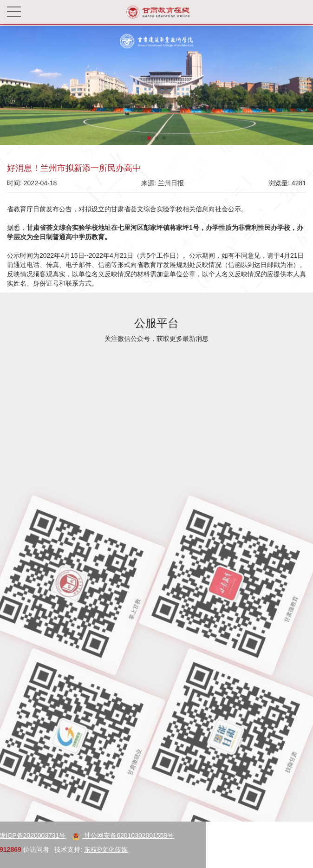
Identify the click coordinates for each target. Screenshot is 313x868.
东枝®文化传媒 (60, 849)
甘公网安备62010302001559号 (78, 835)
